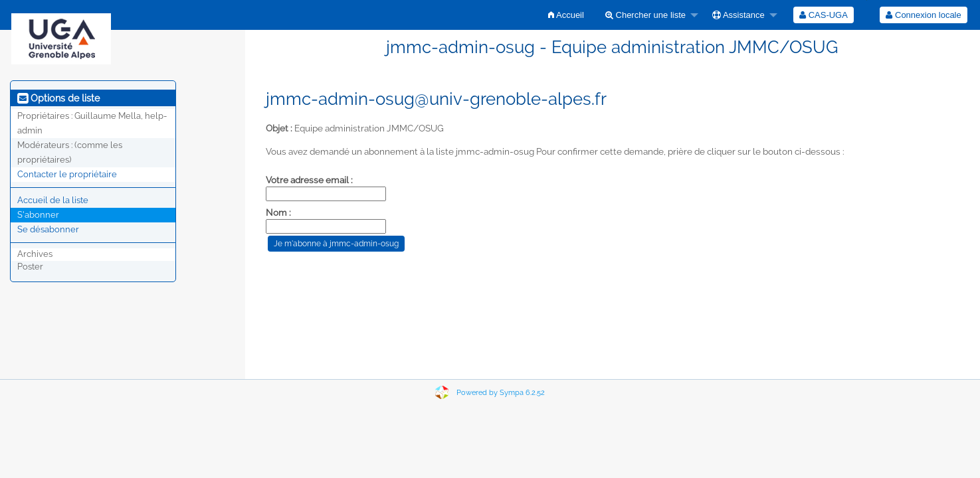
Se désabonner (48, 229)
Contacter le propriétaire (67, 174)
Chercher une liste (645, 15)
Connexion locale (923, 15)
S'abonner (38, 215)
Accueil (566, 15)
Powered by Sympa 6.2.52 (501, 393)
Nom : (278, 212)
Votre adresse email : (309, 180)
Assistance (738, 15)
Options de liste (58, 98)
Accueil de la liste (53, 200)
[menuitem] (566, 15)
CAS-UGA (824, 15)
